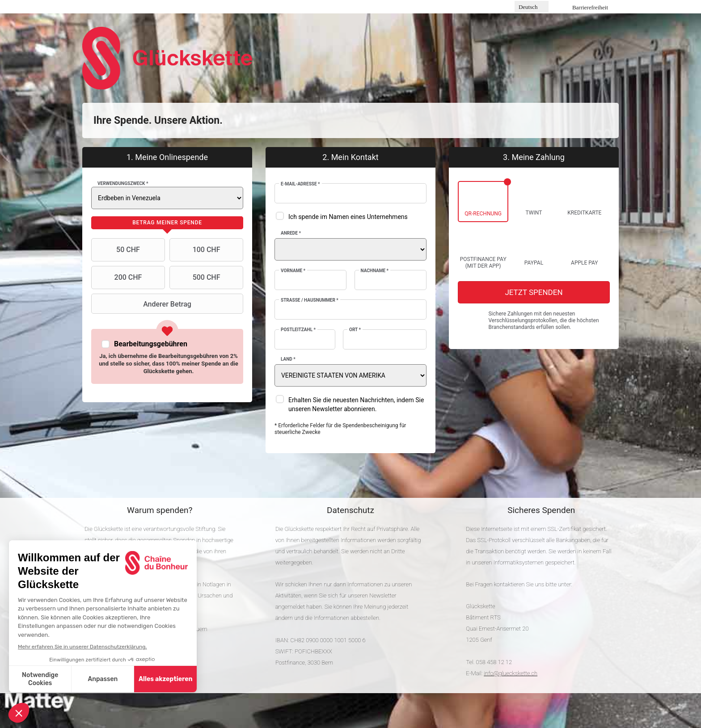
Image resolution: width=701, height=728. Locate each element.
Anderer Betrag (142, 304)
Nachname (375, 271)
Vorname (293, 271)
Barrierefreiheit (590, 7)
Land (288, 359)
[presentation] (167, 223)
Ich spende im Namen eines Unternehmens (348, 217)
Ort (355, 330)
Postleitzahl (298, 330)
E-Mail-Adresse (300, 184)
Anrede (291, 233)
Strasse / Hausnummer (310, 300)
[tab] (167, 223)
